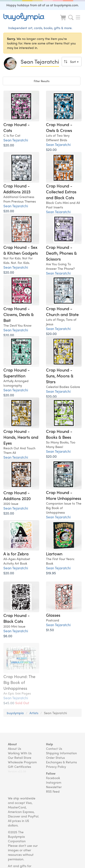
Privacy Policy (56, 766)
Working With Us (20, 753)
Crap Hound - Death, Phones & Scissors (61, 253)
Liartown (54, 554)
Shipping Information (61, 753)
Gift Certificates (19, 766)
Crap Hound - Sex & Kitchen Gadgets (21, 250)
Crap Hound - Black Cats (17, 618)
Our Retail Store (20, 757)
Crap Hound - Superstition (17, 373)
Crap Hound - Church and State (62, 311)
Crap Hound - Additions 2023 (17, 189)
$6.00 (8, 636)
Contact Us (54, 748)
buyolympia (15, 713)
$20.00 (9, 145)
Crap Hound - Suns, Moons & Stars (60, 376)
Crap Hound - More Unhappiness (64, 495)
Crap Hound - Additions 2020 (17, 495)
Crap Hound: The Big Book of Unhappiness (19, 682)
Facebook (53, 778)
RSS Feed (53, 791)
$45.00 (16, 703)
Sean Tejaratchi (16, 140)
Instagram (54, 782)
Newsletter (54, 787)
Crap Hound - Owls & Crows (59, 127)
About (12, 744)
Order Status (55, 757)
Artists (34, 713)
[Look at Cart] (63, 20)
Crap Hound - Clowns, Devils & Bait (19, 314)
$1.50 (50, 630)
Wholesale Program (22, 762)
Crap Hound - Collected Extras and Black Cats (61, 192)
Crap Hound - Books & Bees (59, 434)
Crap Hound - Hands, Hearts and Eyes (21, 437)
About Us (15, 748)
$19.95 (51, 573)
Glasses (53, 615)
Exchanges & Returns (61, 762)
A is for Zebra (16, 554)
